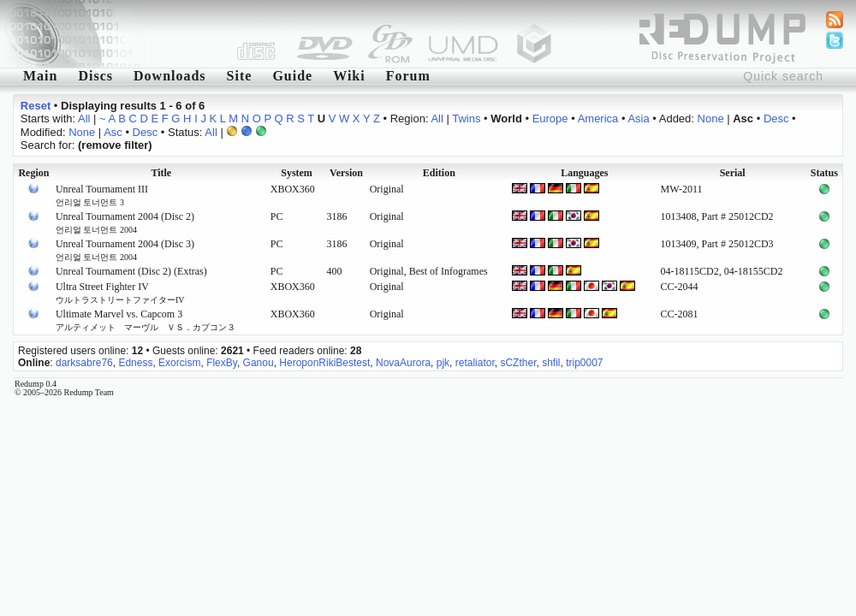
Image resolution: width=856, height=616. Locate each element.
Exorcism (179, 363)
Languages (584, 173)
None (711, 118)
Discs (95, 76)
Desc (776, 118)
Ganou (259, 363)
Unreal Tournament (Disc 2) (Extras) (131, 271)
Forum (408, 76)
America (598, 118)
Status (824, 173)
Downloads (170, 76)
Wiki (349, 76)
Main (40, 76)
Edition (439, 173)
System (297, 173)
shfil (551, 363)
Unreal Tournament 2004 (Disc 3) (125, 250)
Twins (466, 118)
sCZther (518, 363)
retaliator (475, 363)
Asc (113, 132)
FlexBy (222, 363)
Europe (550, 118)
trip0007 (584, 363)
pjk (443, 363)
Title (161, 173)
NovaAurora (403, 363)
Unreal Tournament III (102, 195)
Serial (733, 173)
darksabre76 (84, 363)
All (84, 118)
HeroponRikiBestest (324, 363)
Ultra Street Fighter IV (120, 293)
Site (240, 76)
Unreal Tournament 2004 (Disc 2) (125, 222)
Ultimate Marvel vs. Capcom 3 (146, 320)
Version (346, 173)
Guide (292, 76)
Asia (638, 118)
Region (33, 173)
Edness (135, 363)
